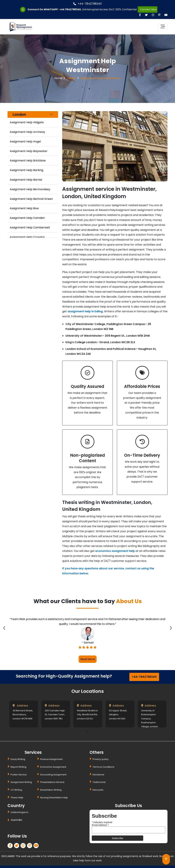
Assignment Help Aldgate (27, 122)
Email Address (100, 825)
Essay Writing (18, 759)
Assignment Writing (21, 782)
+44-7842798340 (87, 4)
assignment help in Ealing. (85, 311)
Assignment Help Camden (27, 218)
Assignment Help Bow (24, 208)
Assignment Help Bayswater (29, 151)
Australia (16, 820)
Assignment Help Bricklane (28, 161)
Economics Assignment (53, 767)
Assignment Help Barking (26, 170)
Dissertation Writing (51, 790)
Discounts (98, 790)
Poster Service (19, 775)
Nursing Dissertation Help (54, 798)
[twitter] (17, 846)
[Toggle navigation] (163, 27)
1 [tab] (87, 732)
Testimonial (99, 782)
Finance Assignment (51, 759)
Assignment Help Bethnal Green (31, 199)
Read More (88, 659)
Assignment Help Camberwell (30, 227)
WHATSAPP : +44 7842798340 (62, 9)
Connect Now (148, 9)
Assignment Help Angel (25, 142)
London (71, 78)
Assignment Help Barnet (26, 180)
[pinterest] (30, 846)
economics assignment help (115, 551)
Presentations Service (52, 782)
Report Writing (18, 767)
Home (58, 78)
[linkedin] (24, 846)
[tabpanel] (24, 714)
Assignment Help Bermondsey (30, 189)
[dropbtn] (9, 820)
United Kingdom (19, 812)
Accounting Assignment (53, 775)
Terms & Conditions (103, 767)
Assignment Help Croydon (27, 237)
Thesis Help (17, 798)
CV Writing (16, 790)
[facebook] (11, 846)
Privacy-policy (101, 759)
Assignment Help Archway (27, 132)
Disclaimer (99, 775)
